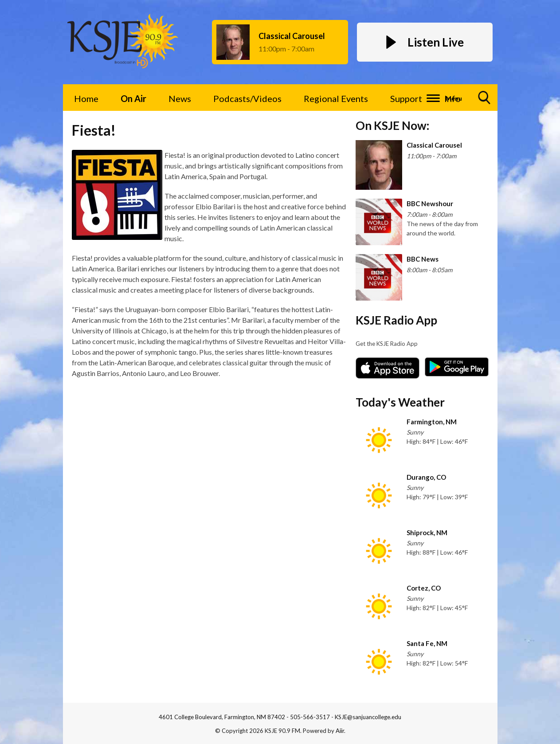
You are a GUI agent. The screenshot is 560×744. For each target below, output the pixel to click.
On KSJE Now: (392, 125)
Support (406, 98)
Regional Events (336, 98)
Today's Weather (400, 402)
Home (86, 98)
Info (452, 98)
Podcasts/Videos (247, 98)
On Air (133, 98)
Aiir (340, 731)
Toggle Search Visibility (485, 101)
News (180, 98)
